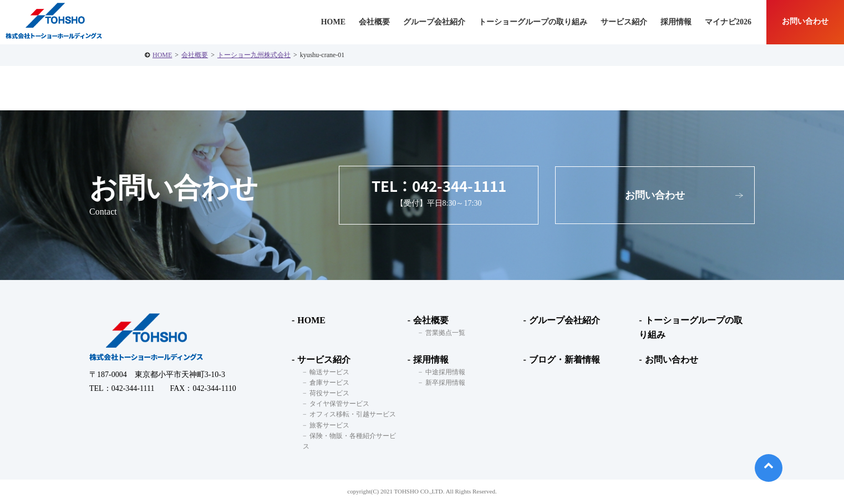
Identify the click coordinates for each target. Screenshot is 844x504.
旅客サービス (329, 425)
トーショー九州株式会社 (254, 55)
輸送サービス (329, 372)
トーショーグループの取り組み (533, 22)
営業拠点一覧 (445, 333)
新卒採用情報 (445, 383)
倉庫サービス (329, 383)
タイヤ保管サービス (339, 404)
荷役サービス (329, 393)
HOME (162, 55)
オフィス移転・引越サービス (353, 414)
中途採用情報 (445, 372)
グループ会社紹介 (434, 22)
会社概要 (195, 55)
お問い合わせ (805, 21)
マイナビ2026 (728, 22)
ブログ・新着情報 (565, 360)
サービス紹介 (324, 360)
